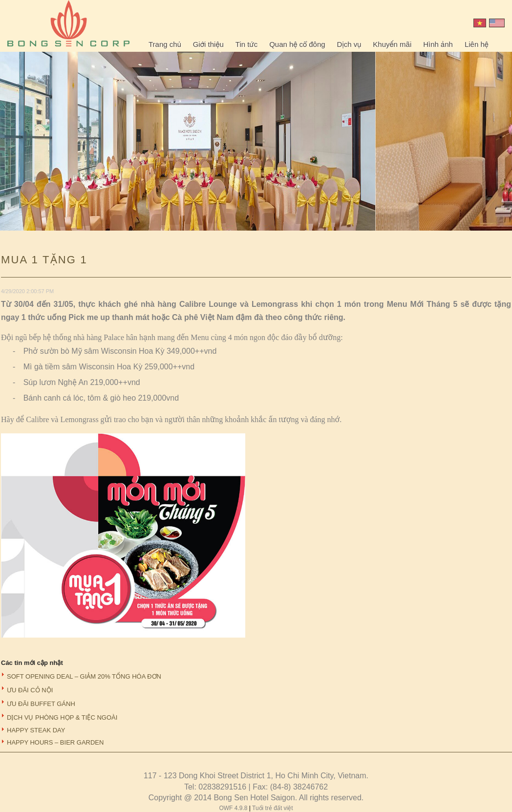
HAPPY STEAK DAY (36, 730)
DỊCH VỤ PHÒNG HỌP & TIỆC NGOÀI (62, 717)
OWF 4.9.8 (234, 808)
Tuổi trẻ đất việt (273, 808)
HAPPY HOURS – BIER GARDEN (55, 742)
